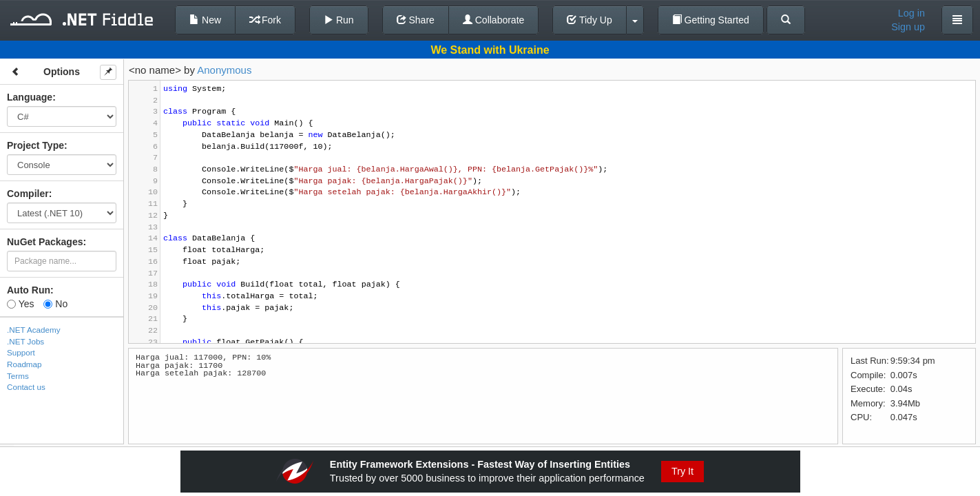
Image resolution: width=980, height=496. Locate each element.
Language (30, 97)
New (205, 20)
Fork (265, 20)
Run (339, 20)
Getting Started (711, 20)
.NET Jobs (25, 341)
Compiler (28, 194)
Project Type (35, 145)
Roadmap (24, 364)
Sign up (908, 27)
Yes (20, 304)
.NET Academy (34, 330)
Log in (911, 13)
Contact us (26, 387)
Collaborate (494, 20)
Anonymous (224, 70)
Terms (18, 376)
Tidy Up (589, 20)
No (55, 304)
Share (416, 20)
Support (21, 352)
